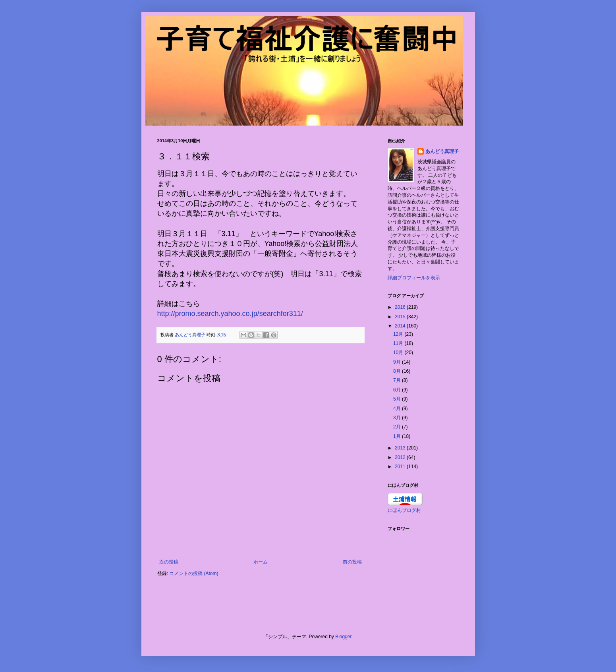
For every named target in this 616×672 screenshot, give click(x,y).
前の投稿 (352, 562)
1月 (398, 436)
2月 (398, 427)
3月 (398, 418)
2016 (401, 307)
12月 (399, 334)
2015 (401, 317)
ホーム (261, 562)
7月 (398, 380)
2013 (401, 448)
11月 (399, 343)
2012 (401, 457)
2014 (401, 326)
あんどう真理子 (442, 151)
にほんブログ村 (404, 510)
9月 (398, 362)
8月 (398, 371)
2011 (401, 467)
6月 (398, 390)
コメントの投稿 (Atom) (194, 573)
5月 (398, 399)
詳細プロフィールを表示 (414, 278)
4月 (398, 409)
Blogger (343, 637)
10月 (399, 352)
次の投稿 (169, 562)
